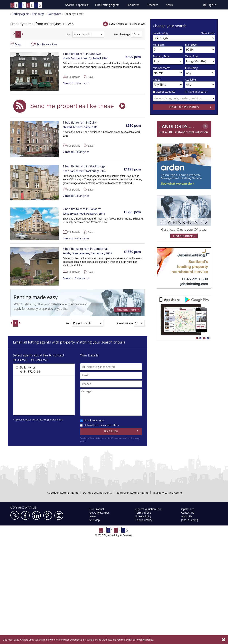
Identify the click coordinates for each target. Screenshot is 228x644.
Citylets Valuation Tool (148, 509)
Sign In (210, 5)
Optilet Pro (188, 509)
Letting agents (21, 14)
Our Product (97, 509)
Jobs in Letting (190, 520)
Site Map (95, 520)
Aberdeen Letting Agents (63, 492)
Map (18, 44)
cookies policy (145, 640)
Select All (22, 360)
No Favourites (47, 44)
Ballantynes (54, 14)
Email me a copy (92, 420)
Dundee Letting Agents (97, 492)
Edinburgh (38, 14)
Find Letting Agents (107, 5)
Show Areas (208, 33)
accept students (164, 92)
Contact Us (188, 513)
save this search (198, 92)
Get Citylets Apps (100, 513)
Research (152, 5)
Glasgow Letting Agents (168, 492)
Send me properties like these (127, 24)
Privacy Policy (143, 516)
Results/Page (122, 34)
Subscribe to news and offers (100, 425)
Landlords (133, 5)
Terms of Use (143, 513)
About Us (187, 516)
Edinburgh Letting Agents (132, 492)
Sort (69, 34)
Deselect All (41, 360)
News (169, 5)
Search (77, 5)
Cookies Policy (144, 520)
